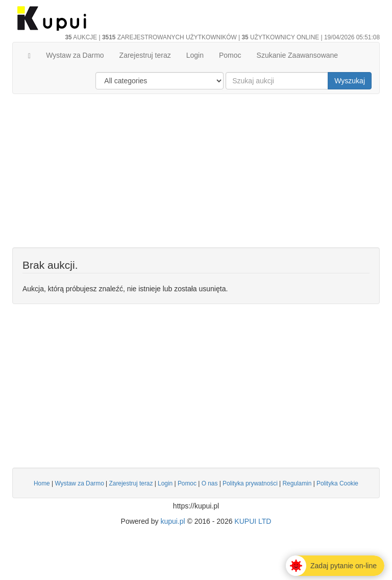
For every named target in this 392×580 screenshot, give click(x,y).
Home (42, 483)
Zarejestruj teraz (145, 55)
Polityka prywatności (250, 483)
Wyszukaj (350, 81)
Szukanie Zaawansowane (298, 55)
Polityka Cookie (337, 483)
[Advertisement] (196, 176)
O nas (210, 483)
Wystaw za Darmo (75, 55)
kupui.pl (173, 521)
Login (195, 55)
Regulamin (297, 483)
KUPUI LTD (253, 521)
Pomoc (230, 55)
